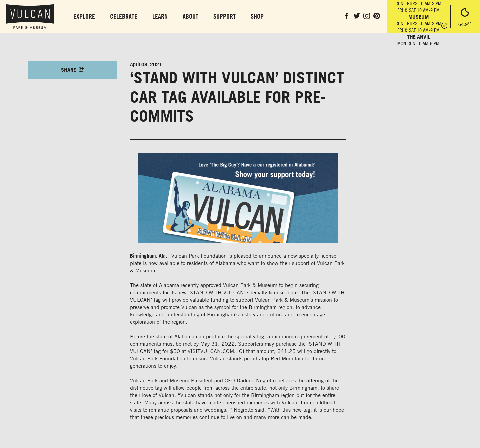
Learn (160, 16)
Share (72, 70)
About (190, 16)
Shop (257, 16)
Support (224, 16)
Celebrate (124, 16)
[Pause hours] (444, 26)
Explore (84, 16)
